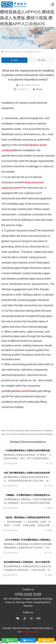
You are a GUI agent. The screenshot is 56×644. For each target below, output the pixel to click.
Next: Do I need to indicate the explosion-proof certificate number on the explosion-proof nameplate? (28, 434)
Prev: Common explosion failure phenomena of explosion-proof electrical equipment (28, 431)
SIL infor (42, 60)
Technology (29, 52)
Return (38, 89)
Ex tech (38, 52)
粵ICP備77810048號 (30, 632)
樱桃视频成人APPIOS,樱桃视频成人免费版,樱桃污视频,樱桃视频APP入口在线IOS (27, 18)
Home (20, 52)
